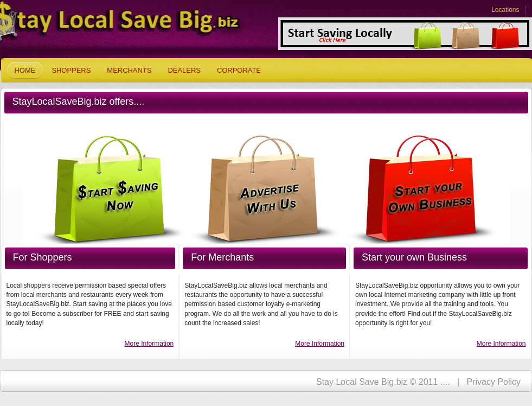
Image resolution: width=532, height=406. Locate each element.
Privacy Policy (493, 382)
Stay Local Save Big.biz (104, 25)
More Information (149, 344)
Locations (505, 10)
